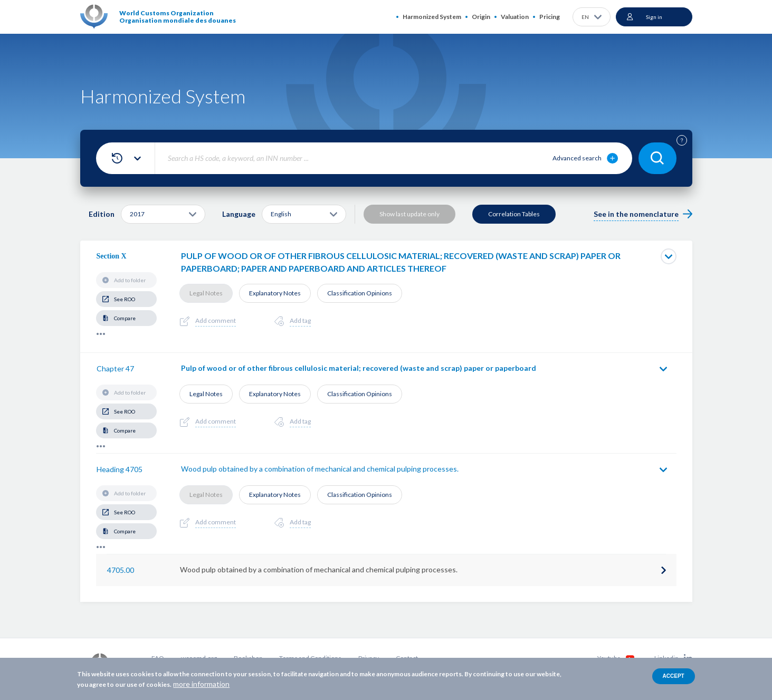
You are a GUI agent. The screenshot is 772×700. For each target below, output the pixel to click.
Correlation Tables (514, 214)
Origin (481, 17)
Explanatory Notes (275, 293)
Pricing (550, 17)
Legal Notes (206, 293)
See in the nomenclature (636, 214)
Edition (102, 214)
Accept (674, 676)
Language (239, 214)
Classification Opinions (360, 293)
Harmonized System (432, 17)
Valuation (515, 17)
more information (201, 684)
